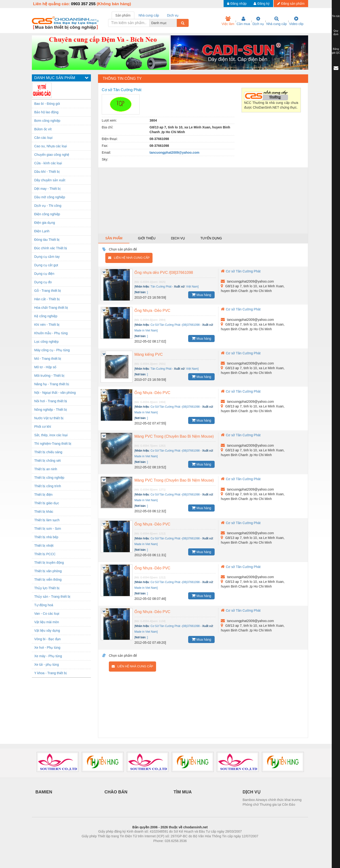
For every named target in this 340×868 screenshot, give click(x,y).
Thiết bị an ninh (46, 469)
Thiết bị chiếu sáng (48, 452)
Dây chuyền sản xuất (50, 180)
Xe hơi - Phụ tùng (47, 648)
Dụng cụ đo (43, 282)
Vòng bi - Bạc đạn (47, 639)
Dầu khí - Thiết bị (47, 172)
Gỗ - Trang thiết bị (48, 291)
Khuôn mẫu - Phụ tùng (51, 333)
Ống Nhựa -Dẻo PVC (152, 311)
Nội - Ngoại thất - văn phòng (55, 393)
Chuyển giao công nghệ (52, 155)
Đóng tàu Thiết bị (47, 240)
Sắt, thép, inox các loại (51, 435)
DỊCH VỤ (252, 792)
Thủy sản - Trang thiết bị (52, 597)
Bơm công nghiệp (47, 121)
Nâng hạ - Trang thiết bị (52, 384)
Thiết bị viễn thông (48, 580)
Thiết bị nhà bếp (46, 537)
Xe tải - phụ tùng (47, 665)
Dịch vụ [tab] (173, 15)
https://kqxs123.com (193, 848)
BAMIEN (44, 792)
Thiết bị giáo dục (47, 503)
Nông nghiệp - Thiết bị (51, 410)
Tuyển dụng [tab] (211, 238)
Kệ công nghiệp (46, 316)
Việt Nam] (192, 287)
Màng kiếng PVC (149, 354)
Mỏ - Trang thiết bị (48, 359)
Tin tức (336, 16)
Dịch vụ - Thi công (48, 206)
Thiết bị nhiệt (44, 546)
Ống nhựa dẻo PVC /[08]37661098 (164, 273)
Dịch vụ (258, 21)
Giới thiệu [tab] (147, 238)
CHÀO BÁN (116, 792)
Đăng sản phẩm (291, 4)
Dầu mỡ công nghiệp (50, 197)
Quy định (336, 33)
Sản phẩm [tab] (123, 15)
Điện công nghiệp (47, 214)
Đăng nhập (237, 4)
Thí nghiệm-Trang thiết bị (53, 444)
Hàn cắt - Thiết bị (47, 299)
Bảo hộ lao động (46, 112)
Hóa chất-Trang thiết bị (51, 308)
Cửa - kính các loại (48, 163)
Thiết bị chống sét (47, 461)
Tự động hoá (44, 605)
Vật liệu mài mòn (47, 622)
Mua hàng (201, 295)
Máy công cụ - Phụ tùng (52, 350)
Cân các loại (43, 138)
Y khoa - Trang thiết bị (51, 673)
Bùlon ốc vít (43, 129)
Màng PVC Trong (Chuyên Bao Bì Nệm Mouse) (174, 436)
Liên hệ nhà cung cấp (129, 258)
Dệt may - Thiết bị (47, 189)
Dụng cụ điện (44, 274)
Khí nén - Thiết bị (47, 325)
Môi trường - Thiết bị (49, 376)
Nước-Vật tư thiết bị (49, 418)
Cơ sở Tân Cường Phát (241, 271)
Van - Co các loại (47, 614)
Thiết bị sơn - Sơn (48, 529)
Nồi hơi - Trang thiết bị (51, 401)
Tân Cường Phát (161, 287)
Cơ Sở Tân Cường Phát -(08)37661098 (175, 325)
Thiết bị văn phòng (48, 571)
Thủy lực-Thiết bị (47, 588)
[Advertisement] (203, 200)
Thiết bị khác (44, 512)
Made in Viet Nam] (146, 330)
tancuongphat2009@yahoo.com (174, 152)
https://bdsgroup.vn (164, 848)
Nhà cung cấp (277, 21)
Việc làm (228, 21)
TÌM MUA (183, 792)
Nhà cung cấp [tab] (149, 15)
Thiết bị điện (43, 495)
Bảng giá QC (336, 51)
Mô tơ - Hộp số (45, 367)
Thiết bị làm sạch (47, 520)
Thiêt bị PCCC (45, 554)
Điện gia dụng (45, 223)
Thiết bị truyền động (49, 563)
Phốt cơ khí (43, 427)
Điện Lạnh (42, 231)
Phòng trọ (140, 848)
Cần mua (243, 21)
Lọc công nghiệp (46, 342)
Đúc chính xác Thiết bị (51, 248)
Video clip (296, 21)
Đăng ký (261, 4)
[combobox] (175, 23)
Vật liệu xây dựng (47, 631)
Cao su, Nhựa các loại (51, 146)
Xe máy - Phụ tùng (48, 656)
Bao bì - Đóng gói (47, 104)
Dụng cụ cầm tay (47, 257)
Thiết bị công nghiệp (49, 478)
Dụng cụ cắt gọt (46, 265)
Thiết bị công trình (48, 486)
